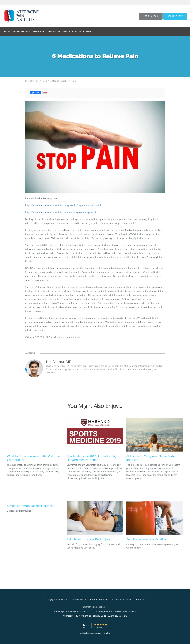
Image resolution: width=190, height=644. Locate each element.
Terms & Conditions (99, 599)
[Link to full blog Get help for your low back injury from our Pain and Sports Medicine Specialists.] (95, 522)
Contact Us (140, 599)
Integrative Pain (32, 81)
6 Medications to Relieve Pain (63, 81)
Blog (45, 81)
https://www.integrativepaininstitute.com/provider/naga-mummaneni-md (63, 205)
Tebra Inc (64, 600)
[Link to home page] (16, 16)
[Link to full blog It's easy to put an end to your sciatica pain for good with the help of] (155, 522)
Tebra (108, 633)
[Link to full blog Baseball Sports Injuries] (35, 505)
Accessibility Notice (122, 599)
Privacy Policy (79, 599)
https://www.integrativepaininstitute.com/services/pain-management (61, 212)
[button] (175, 16)
